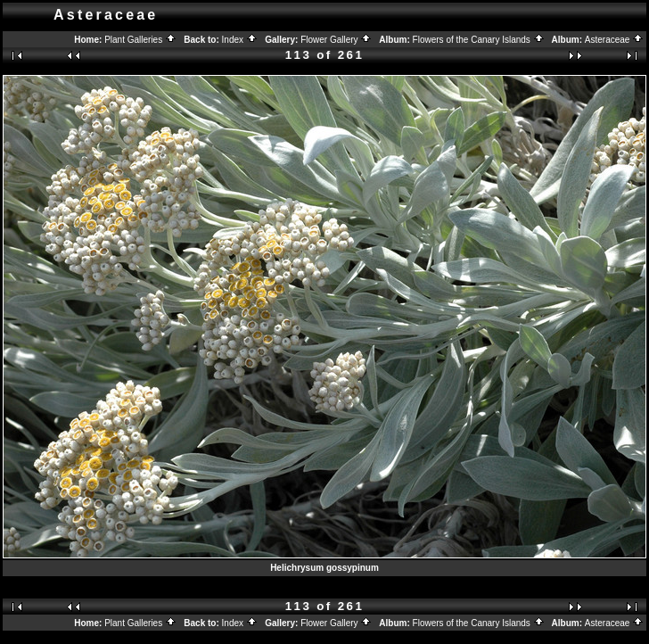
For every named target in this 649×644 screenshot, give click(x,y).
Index (240, 40)
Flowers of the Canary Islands (479, 40)
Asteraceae (614, 40)
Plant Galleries (140, 40)
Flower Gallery (336, 40)
